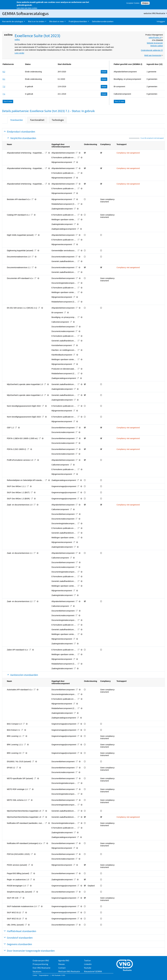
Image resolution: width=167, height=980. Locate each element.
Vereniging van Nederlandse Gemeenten (125, 966)
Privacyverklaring (40, 964)
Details (104, 72)
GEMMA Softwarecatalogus (25, 14)
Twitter (87, 960)
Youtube (88, 968)
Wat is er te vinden (36, 21)
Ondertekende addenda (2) (152, 50)
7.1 (4, 94)
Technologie (58, 120)
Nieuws (62, 964)
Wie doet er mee (56, 21)
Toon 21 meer (119, 101)
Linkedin (88, 964)
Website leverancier (155, 43)
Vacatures (37, 971)
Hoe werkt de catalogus (13, 21)
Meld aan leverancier (154, 55)
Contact (62, 968)
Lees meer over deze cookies (27, 8)
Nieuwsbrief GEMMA (93, 971)
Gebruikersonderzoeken (103, 21)
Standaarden (17, 120)
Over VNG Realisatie (41, 968)
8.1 (4, 79)
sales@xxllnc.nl (156, 38)
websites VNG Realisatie (154, 13)
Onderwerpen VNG (41, 960)
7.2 (4, 87)
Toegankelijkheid (44, 975)
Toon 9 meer (8, 101)
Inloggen (161, 21)
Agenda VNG (64, 960)
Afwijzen (145, 3)
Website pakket (157, 46)
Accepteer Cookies (133, 3)
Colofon (35, 975)
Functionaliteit (37, 120)
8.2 (4, 72)
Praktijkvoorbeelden (78, 21)
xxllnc (17, 40)
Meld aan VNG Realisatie (69, 971)
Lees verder (19, 53)
